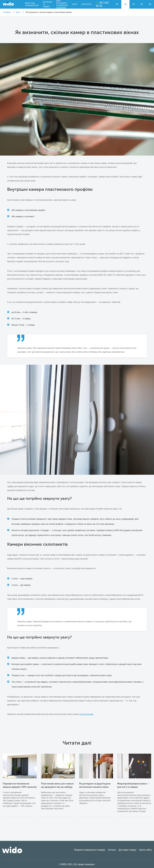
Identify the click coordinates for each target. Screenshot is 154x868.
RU (117, 4)
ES (134, 4)
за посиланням (86, 714)
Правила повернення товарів (89, 850)
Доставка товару (127, 850)
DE (142, 4)
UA (125, 4)
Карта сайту (145, 850)
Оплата (112, 850)
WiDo (8, 4)
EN (150, 4)
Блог (75, 4)
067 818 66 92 (102, 4)
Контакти (87, 4)
